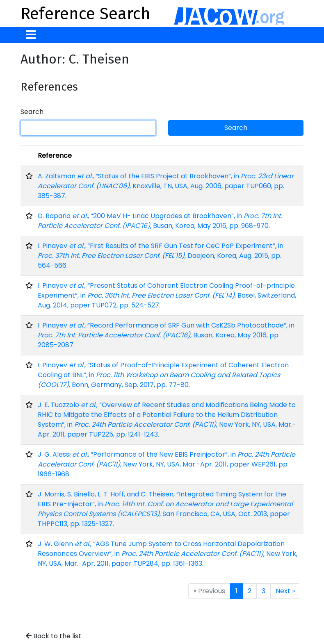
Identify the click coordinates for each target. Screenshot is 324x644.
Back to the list (54, 636)
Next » (285, 591)
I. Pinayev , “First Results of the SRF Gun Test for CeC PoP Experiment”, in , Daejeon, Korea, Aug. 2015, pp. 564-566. (161, 256)
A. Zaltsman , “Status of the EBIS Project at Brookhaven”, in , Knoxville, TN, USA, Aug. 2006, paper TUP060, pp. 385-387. (166, 186)
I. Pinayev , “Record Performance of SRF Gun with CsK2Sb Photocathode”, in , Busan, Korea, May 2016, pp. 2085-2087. (166, 335)
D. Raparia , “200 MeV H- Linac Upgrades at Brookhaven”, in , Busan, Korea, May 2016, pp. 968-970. (160, 221)
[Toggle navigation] (31, 35)
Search (32, 112)
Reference (55, 156)
